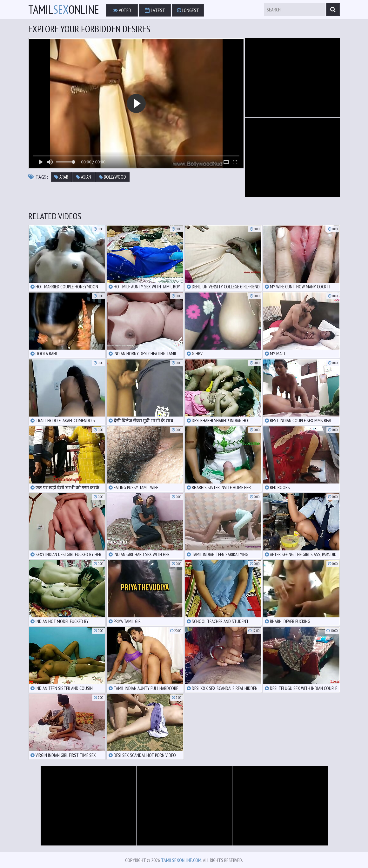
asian (84, 177)
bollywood (112, 177)
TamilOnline (64, 10)
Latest (155, 10)
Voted (122, 10)
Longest (188, 10)
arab (61, 177)
